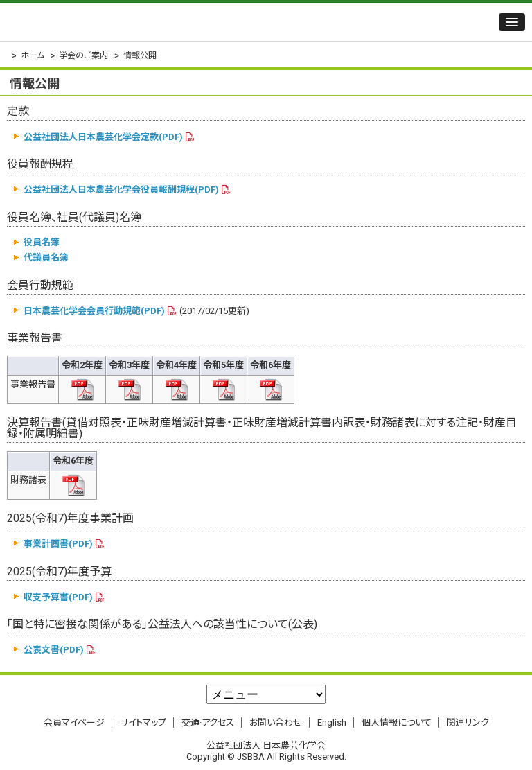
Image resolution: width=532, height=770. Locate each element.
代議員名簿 (46, 257)
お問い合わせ (276, 723)
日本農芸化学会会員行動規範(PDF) (94, 311)
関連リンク (468, 723)
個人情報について (397, 723)
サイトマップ (143, 723)
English (332, 723)
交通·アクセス (208, 723)
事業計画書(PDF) (58, 544)
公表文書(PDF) (54, 650)
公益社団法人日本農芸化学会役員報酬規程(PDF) (121, 190)
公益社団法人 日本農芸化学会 (94, 23)
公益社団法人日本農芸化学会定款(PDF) (103, 137)
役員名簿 (42, 242)
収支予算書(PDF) (58, 597)
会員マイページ (74, 723)
